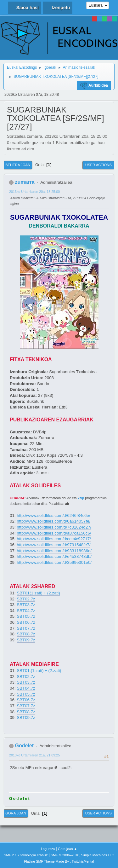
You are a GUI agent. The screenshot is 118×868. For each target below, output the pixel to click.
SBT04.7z (26, 611)
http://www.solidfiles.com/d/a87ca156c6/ (54, 533)
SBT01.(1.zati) (30, 671)
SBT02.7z (26, 599)
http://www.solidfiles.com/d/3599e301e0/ (54, 562)
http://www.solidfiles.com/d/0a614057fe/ (53, 521)
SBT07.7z (26, 628)
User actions (98, 165)
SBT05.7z (26, 616)
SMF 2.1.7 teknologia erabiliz (26, 855)
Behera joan (18, 165)
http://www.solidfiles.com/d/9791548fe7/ (53, 545)
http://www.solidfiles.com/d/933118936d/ (54, 551)
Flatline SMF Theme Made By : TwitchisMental (59, 861)
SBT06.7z (26, 622)
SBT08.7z (26, 634)
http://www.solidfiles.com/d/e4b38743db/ (54, 556)
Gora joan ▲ (67, 849)
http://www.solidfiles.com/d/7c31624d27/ (54, 527)
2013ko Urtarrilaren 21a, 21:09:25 (34, 755)
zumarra (25, 182)
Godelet (24, 746)
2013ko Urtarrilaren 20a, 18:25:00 (34, 192)
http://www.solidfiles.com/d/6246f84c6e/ (53, 515)
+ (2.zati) (51, 593)
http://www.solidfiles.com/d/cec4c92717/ (54, 539)
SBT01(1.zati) (29, 593)
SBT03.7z (26, 605)
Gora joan (16, 813)
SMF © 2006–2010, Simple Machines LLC (82, 855)
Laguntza (48, 849)
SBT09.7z (26, 640)
